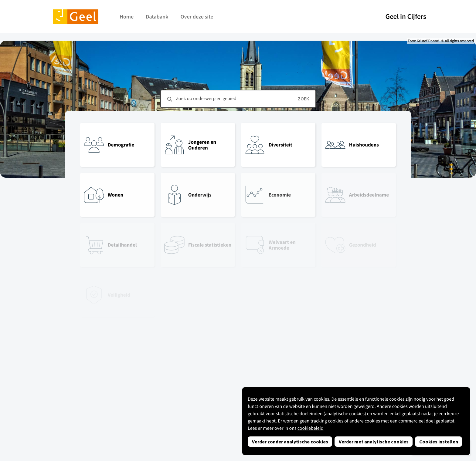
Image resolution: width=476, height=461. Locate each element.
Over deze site (197, 17)
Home (127, 17)
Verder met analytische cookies (374, 442)
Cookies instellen (439, 442)
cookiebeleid (311, 428)
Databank (157, 17)
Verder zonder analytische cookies (290, 442)
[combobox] (238, 99)
